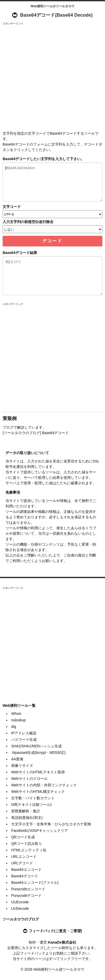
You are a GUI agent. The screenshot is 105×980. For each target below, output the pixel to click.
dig (14, 727)
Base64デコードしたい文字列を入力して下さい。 (43, 159)
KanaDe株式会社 (62, 942)
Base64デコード (24, 876)
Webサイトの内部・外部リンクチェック (44, 785)
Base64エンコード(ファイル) (35, 883)
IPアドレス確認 (24, 733)
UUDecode (20, 909)
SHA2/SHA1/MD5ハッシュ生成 (36, 746)
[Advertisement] (52, 78)
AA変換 (17, 759)
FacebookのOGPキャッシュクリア (40, 831)
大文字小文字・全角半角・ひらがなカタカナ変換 (51, 824)
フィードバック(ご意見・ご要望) (55, 931)
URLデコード (22, 863)
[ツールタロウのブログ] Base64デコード (36, 433)
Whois (16, 714)
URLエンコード (24, 857)
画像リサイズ (22, 766)
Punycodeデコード (26, 896)
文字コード (12, 207)
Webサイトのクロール (29, 779)
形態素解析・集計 (26, 811)
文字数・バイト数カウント (33, 798)
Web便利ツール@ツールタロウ (52, 6)
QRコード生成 (23, 837)
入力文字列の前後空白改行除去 (28, 222)
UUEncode (20, 902)
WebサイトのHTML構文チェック (38, 792)
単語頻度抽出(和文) (27, 818)
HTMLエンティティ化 (29, 850)
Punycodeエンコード (28, 889)
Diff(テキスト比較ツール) (31, 805)
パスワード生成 (24, 740)
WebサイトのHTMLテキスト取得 (38, 772)
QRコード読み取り (27, 844)
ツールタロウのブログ (21, 919)
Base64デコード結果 (20, 253)
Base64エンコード (26, 870)
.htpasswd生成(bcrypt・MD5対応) (38, 753)
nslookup (18, 720)
